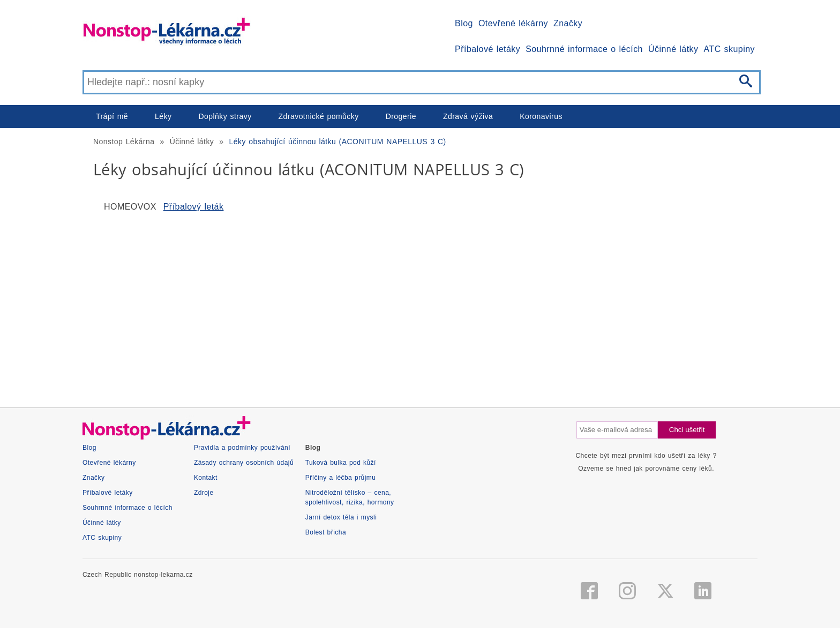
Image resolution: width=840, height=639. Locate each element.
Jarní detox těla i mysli (341, 517)
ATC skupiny (729, 49)
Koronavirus (541, 116)
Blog (464, 23)
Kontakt (206, 478)
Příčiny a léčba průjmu (341, 478)
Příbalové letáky (487, 49)
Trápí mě (112, 116)
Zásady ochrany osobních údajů (244, 463)
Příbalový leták (194, 207)
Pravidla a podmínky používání (242, 448)
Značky (568, 23)
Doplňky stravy (225, 116)
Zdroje (204, 493)
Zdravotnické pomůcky (319, 116)
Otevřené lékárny (513, 23)
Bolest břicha (326, 532)
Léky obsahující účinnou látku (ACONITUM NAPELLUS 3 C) (338, 142)
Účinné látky (673, 49)
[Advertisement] (404, 306)
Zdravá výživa (468, 116)
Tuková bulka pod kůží (341, 463)
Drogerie (401, 116)
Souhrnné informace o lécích (584, 49)
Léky (163, 116)
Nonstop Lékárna (124, 142)
